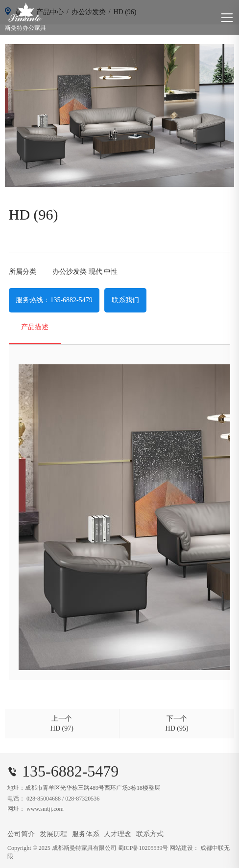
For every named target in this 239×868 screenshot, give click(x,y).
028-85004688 (44, 799)
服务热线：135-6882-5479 (54, 300)
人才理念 (118, 834)
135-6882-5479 (70, 771)
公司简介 (21, 834)
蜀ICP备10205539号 (143, 848)
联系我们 (125, 300)
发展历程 (53, 834)
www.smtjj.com (45, 809)
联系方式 (150, 834)
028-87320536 (82, 799)
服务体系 (86, 834)
